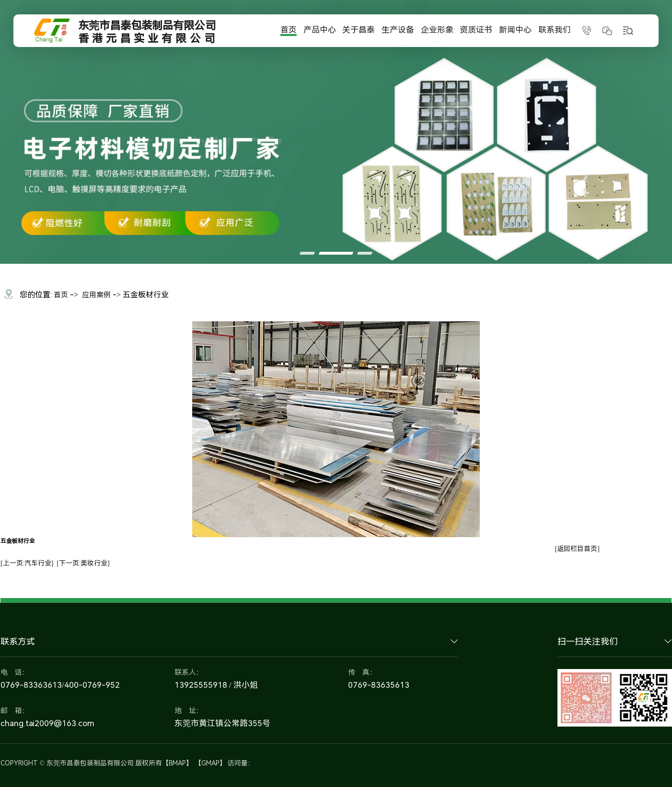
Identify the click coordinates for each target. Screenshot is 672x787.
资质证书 (476, 29)
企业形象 (437, 29)
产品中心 (320, 29)
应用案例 (96, 295)
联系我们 (555, 29)
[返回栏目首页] (577, 549)
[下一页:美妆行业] (83, 563)
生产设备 (398, 29)
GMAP (210, 763)
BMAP (177, 763)
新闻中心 (515, 29)
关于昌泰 (359, 29)
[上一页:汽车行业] (27, 563)
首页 (289, 29)
